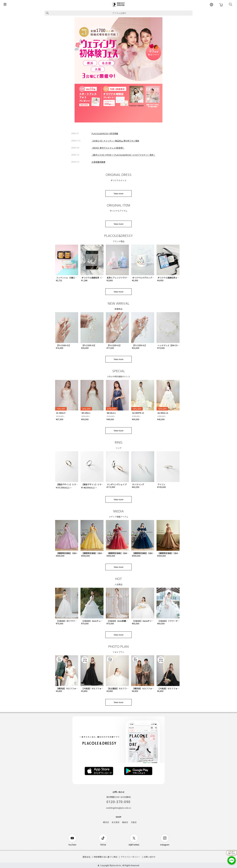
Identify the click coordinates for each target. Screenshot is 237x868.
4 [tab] (120, 127)
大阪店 (134, 822)
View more (118, 193)
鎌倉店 (125, 822)
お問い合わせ (149, 857)
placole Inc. (117, 865)
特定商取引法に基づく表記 (105, 857)
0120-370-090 (118, 802)
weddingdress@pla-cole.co (119, 808)
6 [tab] (124, 127)
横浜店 (106, 822)
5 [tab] (122, 127)
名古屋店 (116, 822)
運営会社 (86, 857)
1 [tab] (113, 127)
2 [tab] (115, 127)
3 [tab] (118, 127)
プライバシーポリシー (130, 857)
